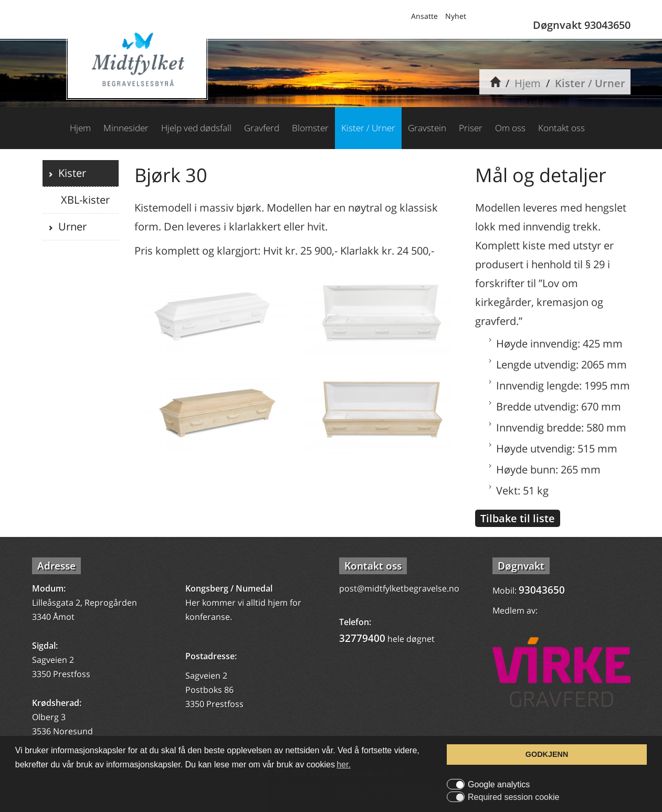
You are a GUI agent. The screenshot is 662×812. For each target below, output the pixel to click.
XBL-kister (84, 200)
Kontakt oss (561, 128)
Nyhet (456, 16)
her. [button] (344, 764)
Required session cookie (513, 797)
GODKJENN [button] (547, 754)
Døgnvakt (521, 566)
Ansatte (424, 16)
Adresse (56, 566)
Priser (471, 128)
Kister (70, 173)
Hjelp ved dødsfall (196, 128)
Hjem (528, 83)
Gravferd (262, 128)
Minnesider (126, 128)
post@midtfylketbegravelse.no (399, 588)
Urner (70, 226)
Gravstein (427, 128)
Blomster (310, 128)
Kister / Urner (590, 83)
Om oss (510, 128)
